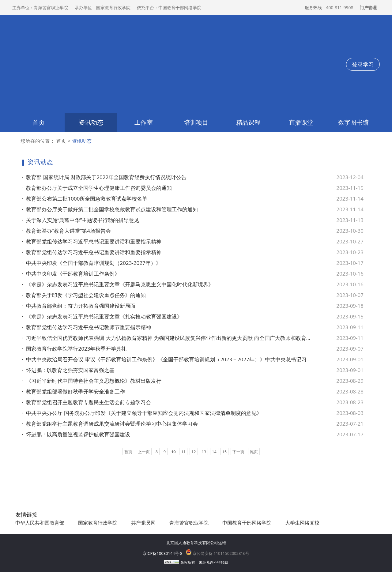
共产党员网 (143, 523)
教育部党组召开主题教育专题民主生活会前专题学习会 (86, 402)
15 (224, 452)
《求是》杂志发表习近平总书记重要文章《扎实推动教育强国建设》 (102, 317)
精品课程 (248, 122)
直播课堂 (301, 122)
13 (204, 452)
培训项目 (196, 122)
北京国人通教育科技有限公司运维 (196, 543)
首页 (39, 122)
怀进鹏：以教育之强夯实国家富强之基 (68, 370)
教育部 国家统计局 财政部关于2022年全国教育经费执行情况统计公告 (104, 177)
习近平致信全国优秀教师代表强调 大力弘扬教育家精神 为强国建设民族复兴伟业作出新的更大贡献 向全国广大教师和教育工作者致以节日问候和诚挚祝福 (167, 338)
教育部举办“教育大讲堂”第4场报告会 (66, 231)
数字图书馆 (353, 122)
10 (173, 452)
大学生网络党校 (302, 523)
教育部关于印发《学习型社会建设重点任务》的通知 (84, 295)
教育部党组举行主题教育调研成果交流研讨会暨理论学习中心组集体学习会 (110, 424)
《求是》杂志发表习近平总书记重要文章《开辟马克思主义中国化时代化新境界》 (118, 284)
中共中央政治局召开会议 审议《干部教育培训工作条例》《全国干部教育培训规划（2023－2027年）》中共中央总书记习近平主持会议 (167, 359)
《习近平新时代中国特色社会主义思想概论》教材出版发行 (92, 381)
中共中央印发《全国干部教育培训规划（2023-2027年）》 (91, 263)
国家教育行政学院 (98, 523)
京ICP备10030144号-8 (163, 553)
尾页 (254, 452)
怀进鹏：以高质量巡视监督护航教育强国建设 (76, 435)
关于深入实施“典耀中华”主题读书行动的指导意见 (80, 220)
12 (194, 452)
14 (214, 452)
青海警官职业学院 (189, 523)
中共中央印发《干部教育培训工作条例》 (71, 274)
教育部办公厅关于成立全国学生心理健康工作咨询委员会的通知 (97, 188)
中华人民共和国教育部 (40, 523)
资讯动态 (91, 122)
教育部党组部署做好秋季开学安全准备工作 (73, 392)
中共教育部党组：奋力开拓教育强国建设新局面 (79, 306)
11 (183, 452)
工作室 (144, 122)
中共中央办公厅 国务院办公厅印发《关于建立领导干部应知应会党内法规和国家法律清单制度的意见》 (142, 413)
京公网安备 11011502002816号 (218, 553)
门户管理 (368, 8)
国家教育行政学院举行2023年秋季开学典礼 (74, 349)
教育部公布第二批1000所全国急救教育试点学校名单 (85, 199)
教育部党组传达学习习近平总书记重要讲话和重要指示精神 (92, 242)
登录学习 (363, 64)
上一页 (144, 452)
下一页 (238, 452)
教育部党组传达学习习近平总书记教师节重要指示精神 (86, 327)
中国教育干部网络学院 (247, 523)
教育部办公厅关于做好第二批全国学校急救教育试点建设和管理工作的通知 (110, 209)
